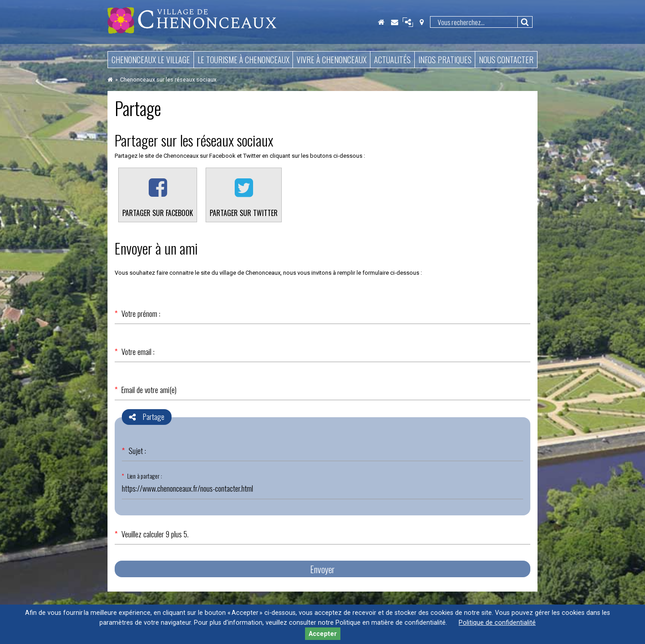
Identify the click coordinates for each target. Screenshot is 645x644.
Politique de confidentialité (497, 623)
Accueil (381, 22)
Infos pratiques (445, 60)
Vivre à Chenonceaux (331, 60)
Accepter (323, 634)
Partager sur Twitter (244, 213)
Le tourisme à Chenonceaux (243, 60)
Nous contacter (506, 60)
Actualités (392, 60)
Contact (395, 22)
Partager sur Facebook (158, 213)
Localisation (421, 22)
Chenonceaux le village (151, 60)
